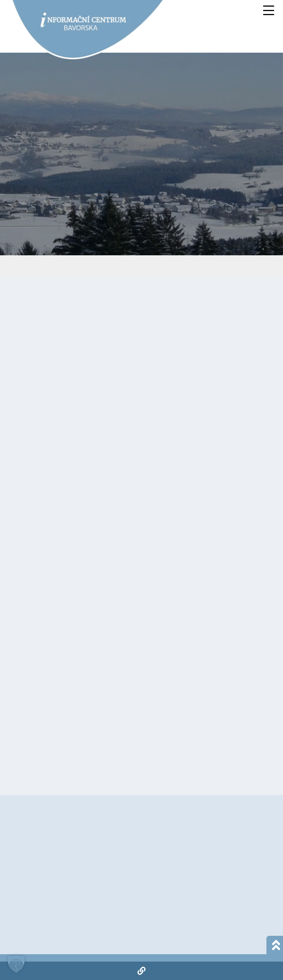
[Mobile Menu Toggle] (269, 10)
